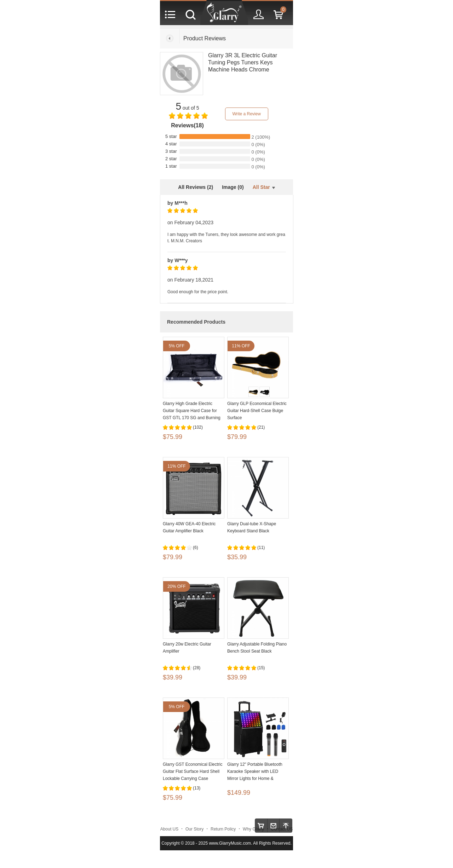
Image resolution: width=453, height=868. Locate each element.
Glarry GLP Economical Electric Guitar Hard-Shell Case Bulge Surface (257, 411)
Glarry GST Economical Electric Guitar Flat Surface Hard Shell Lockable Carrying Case (193, 771)
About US (169, 829)
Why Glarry (253, 829)
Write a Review (246, 114)
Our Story (194, 829)
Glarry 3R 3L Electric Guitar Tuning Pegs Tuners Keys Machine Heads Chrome (243, 62)
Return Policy (223, 829)
